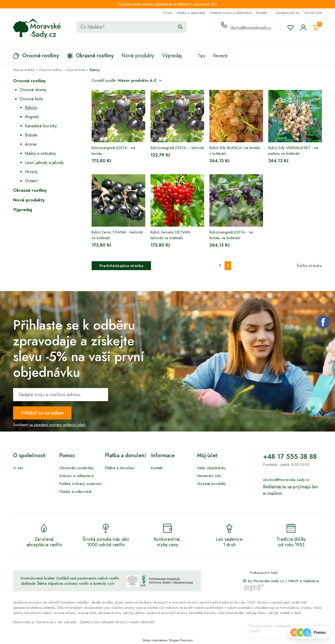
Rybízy (31, 108)
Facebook (323, 322)
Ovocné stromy (33, 90)
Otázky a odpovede (191, 13)
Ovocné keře (31, 99)
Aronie (31, 144)
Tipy (202, 56)
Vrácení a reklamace (76, 476)
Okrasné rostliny (30, 190)
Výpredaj (23, 210)
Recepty (220, 56)
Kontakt (261, 13)
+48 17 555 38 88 (290, 456)
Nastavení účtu (209, 476)
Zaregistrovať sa (287, 13)
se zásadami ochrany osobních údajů (58, 425)
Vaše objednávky (211, 468)
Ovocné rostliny (29, 81)
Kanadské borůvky (41, 126)
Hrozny (31, 172)
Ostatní (31, 181)
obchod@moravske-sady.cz (251, 28)
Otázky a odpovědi (75, 492)
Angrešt (32, 117)
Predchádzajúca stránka (121, 266)
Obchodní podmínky (76, 468)
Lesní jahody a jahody (44, 163)
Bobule (31, 135)
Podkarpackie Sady (264, 573)
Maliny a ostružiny (40, 153)
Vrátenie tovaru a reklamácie (231, 13)
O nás (168, 13)
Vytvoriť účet (313, 13)
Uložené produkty (211, 484)
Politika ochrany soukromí (80, 484)
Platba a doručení (120, 468)
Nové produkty (29, 200)
